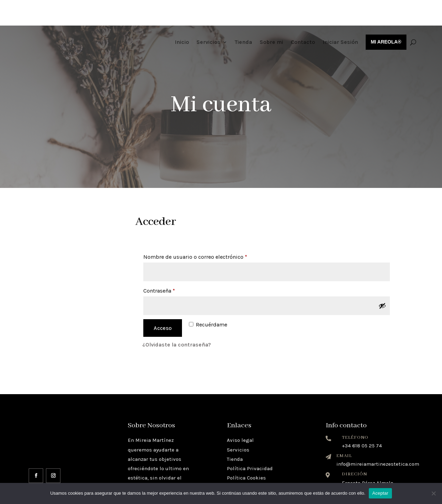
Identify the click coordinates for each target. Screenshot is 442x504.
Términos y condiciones (255, 462)
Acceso (163, 302)
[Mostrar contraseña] (382, 280)
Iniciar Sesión (340, 16)
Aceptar (380, 493)
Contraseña (173, 264)
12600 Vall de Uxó (363, 464)
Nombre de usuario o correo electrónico (209, 230)
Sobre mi (271, 16)
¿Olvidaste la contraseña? (177, 319)
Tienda (243, 16)
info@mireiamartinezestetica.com (378, 438)
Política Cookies (246, 452)
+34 (362, 420)
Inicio (182, 16)
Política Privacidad (250, 443)
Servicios (208, 16)
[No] (433, 493)
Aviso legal (240, 415)
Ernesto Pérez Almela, (368, 457)
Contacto (303, 16)
